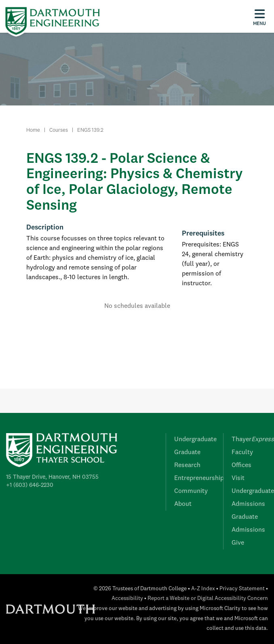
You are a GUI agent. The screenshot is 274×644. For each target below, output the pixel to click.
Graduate (187, 452)
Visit (238, 478)
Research (187, 465)
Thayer (253, 440)
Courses (59, 130)
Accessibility (127, 599)
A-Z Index (203, 589)
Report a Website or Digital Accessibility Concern (208, 599)
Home (33, 130)
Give (238, 543)
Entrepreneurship (199, 478)
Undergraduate (195, 440)
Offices (241, 465)
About (183, 504)
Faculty (242, 452)
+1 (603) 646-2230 (30, 485)
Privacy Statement (242, 589)
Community (191, 491)
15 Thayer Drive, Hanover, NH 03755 (52, 477)
